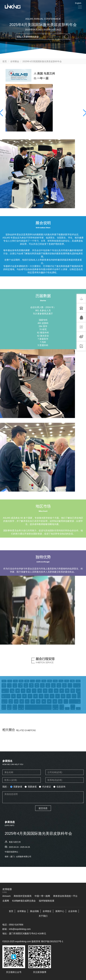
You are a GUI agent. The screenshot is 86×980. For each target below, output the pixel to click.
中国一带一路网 (42, 896)
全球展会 (15, 61)
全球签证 (47, 911)
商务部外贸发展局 (23, 896)
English (78, 3)
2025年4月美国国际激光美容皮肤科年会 (42, 61)
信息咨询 (59, 787)
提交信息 (43, 808)
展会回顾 (34, 911)
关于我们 (43, 916)
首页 (5, 61)
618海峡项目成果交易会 (24, 901)
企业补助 (73, 911)
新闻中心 (60, 911)
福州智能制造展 (47, 901)
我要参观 (31, 787)
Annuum (6, 896)
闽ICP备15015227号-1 (52, 941)
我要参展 (16, 787)
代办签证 (45, 787)
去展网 (6, 901)
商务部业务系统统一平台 (65, 896)
